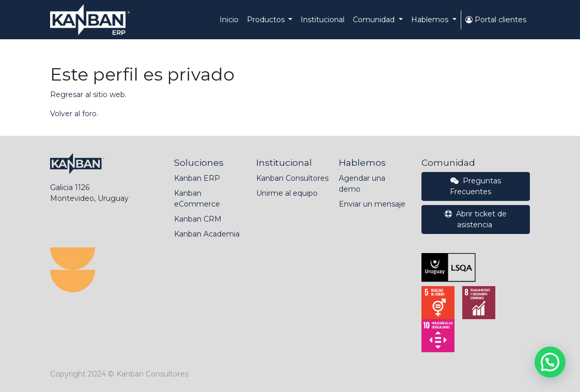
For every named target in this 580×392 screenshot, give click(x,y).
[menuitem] (229, 20)
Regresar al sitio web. (88, 95)
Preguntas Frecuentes (476, 186)
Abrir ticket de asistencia (476, 219)
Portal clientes (496, 20)
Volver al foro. (74, 114)
